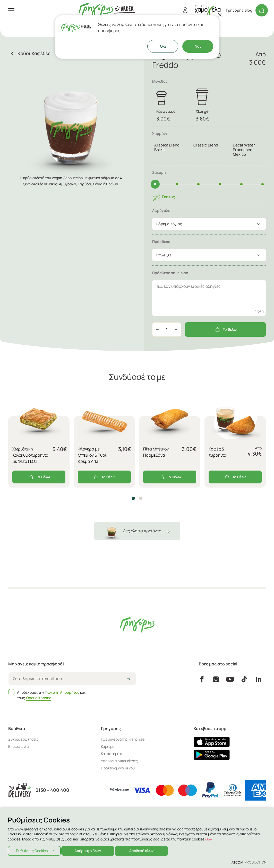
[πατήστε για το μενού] (11, 10)
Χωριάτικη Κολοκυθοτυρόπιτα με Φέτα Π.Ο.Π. (30, 455)
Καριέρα (108, 746)
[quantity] (167, 329)
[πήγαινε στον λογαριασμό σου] (208, 10)
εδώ (209, 838)
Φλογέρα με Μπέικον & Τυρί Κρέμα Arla (92, 455)
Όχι (163, 46)
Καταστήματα (112, 754)
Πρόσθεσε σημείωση (170, 273)
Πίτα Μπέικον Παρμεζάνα (156, 452)
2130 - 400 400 (52, 790)
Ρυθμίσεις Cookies (32, 850)
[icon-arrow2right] (129, 679)
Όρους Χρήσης (38, 698)
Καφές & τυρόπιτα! (218, 452)
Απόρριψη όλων (90, 850)
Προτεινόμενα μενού (118, 768)
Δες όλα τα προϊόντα (137, 531)
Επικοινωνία (19, 746)
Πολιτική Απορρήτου (62, 692)
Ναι (198, 46)
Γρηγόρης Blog (239, 10)
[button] (133, 498)
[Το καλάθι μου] (262, 10)
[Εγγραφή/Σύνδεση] (185, 10)
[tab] (209, 146)
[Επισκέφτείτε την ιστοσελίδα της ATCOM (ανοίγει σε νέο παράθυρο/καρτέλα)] (249, 862)
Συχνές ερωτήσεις (23, 739)
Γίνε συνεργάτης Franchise (123, 739)
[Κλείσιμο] (220, 15)
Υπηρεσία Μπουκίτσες (119, 761)
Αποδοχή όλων (146, 850)
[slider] (155, 184)
